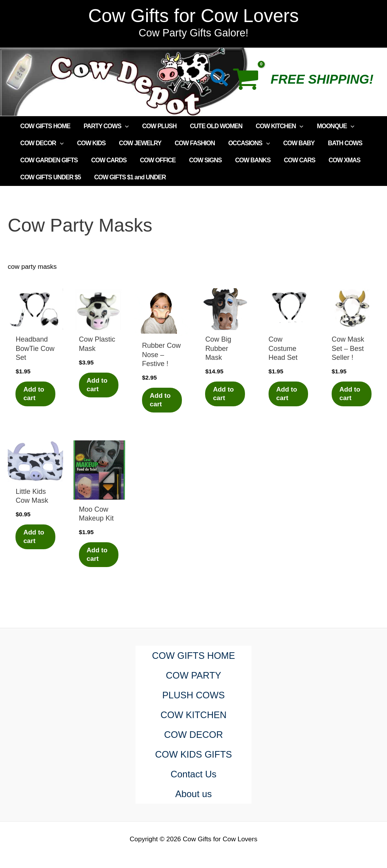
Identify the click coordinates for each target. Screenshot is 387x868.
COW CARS (294, 160)
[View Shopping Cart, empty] (250, 82)
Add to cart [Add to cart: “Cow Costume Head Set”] (287, 394)
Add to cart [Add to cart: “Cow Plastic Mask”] (97, 385)
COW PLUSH (157, 126)
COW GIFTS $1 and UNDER (128, 177)
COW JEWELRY (138, 143)
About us (194, 794)
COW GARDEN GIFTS (48, 160)
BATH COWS (338, 143)
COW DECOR (41, 143)
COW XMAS (338, 160)
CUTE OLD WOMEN (212, 126)
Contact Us (194, 774)
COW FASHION (191, 143)
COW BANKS (248, 160)
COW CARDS (107, 160)
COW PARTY (193, 675)
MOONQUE (330, 126)
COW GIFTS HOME (45, 126)
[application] (123, 126)
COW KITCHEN (275, 126)
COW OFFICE (155, 160)
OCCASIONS (245, 143)
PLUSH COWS (193, 695)
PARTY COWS (105, 126)
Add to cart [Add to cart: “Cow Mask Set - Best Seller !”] (350, 394)
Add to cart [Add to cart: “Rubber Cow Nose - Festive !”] (160, 400)
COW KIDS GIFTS (194, 754)
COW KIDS (90, 143)
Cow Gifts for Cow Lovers (193, 16)
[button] (220, 79)
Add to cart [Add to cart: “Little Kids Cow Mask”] (34, 537)
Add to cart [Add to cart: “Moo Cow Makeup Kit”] (97, 554)
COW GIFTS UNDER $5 (50, 177)
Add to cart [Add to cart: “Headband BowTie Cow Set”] (34, 394)
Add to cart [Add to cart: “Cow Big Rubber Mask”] (223, 394)
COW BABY (293, 143)
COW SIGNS (202, 160)
